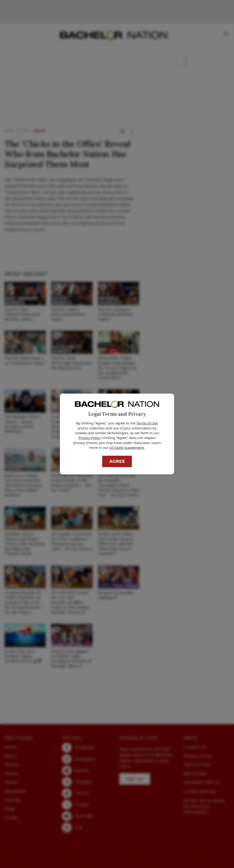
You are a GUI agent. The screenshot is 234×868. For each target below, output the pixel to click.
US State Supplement (127, 447)
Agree (117, 461)
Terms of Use (147, 423)
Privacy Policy (89, 438)
